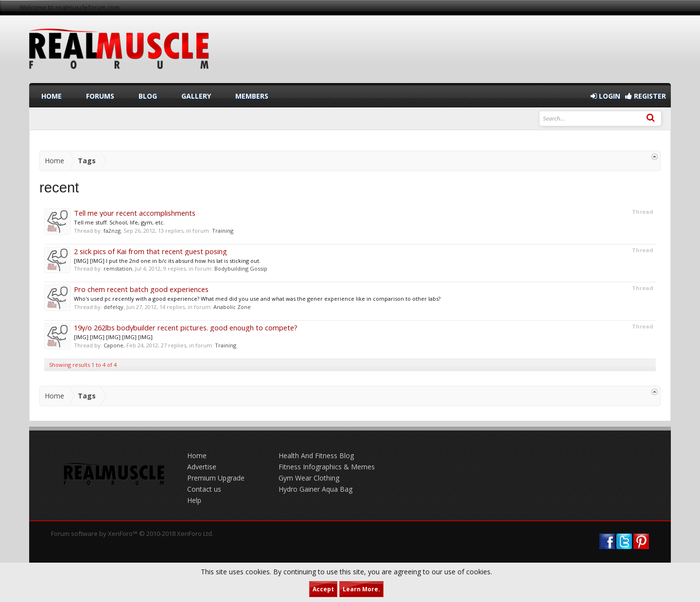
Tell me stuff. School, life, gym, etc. (119, 222)
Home (52, 96)
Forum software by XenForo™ (132, 533)
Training (223, 231)
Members (252, 96)
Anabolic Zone (232, 307)
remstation (118, 268)
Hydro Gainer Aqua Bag (315, 489)
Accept (323, 589)
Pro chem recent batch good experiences (141, 289)
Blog (148, 96)
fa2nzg (112, 231)
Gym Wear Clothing (309, 478)
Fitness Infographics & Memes (327, 467)
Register (646, 96)
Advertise (202, 467)
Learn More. (361, 589)
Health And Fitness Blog (316, 456)
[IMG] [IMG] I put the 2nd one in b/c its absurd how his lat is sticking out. (167, 261)
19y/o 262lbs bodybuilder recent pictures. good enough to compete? (186, 327)
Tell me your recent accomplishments (135, 213)
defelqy (114, 307)
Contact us (204, 489)
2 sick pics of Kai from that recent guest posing (150, 251)
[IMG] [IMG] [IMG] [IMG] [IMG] (113, 337)
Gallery (196, 96)
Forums (100, 96)
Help (194, 500)
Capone (114, 345)
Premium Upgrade (216, 478)
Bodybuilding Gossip (241, 268)
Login (605, 96)
